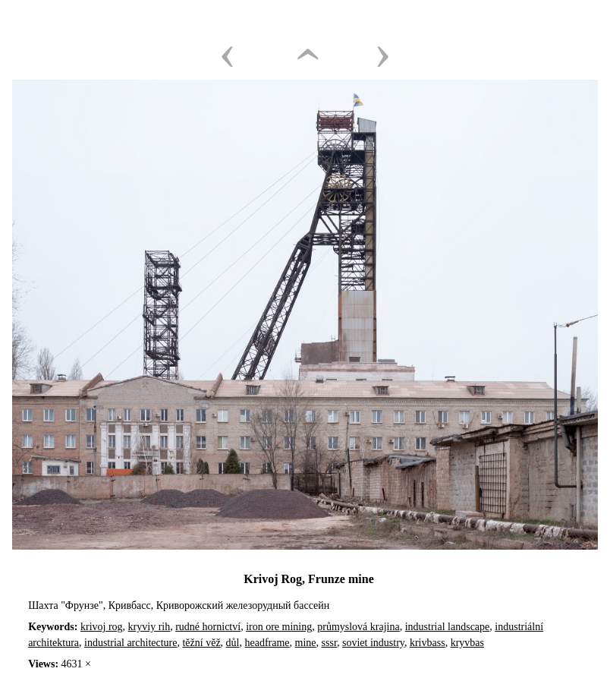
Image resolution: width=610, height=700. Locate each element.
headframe (267, 643)
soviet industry (373, 643)
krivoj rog (102, 627)
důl (233, 643)
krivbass (428, 643)
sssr (329, 643)
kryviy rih (149, 627)
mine (306, 643)
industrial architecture (130, 643)
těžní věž (201, 643)
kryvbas (467, 643)
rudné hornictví (208, 627)
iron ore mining (279, 627)
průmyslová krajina (358, 627)
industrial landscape (448, 627)
